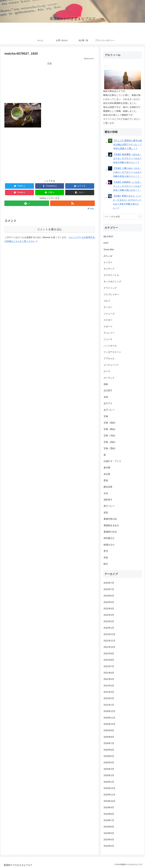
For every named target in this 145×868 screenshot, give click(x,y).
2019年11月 (109, 795)
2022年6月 (109, 596)
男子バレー (109, 506)
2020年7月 (109, 743)
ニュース (108, 339)
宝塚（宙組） (110, 423)
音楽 (106, 558)
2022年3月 (109, 615)
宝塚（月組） (110, 436)
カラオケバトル (111, 275)
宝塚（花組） (110, 442)
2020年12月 (109, 711)
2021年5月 (109, 679)
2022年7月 (109, 589)
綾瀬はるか (109, 545)
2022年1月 (109, 628)
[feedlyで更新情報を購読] (27, 203)
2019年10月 (109, 801)
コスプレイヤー (111, 294)
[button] (80, 192)
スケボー (108, 320)
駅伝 (106, 564)
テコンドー (109, 333)
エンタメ (108, 262)
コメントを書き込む (50, 229)
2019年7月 (109, 820)
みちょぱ (108, 256)
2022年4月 (109, 609)
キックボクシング (112, 282)
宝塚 (106, 416)
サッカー (108, 307)
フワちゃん (109, 358)
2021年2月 (109, 698)
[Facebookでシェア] (50, 186)
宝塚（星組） (110, 429)
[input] (123, 217)
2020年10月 (109, 724)
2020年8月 (109, 737)
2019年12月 (109, 788)
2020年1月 (109, 782)
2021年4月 (109, 686)
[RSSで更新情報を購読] (72, 203)
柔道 (106, 480)
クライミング (110, 288)
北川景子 (108, 391)
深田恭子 (108, 500)
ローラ (107, 371)
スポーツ (108, 327)
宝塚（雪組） (110, 448)
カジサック (109, 269)
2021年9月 (109, 654)
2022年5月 (109, 602)
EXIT (106, 243)
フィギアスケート (112, 352)
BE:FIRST (109, 237)
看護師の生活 (110, 532)
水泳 (106, 493)
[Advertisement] (50, 83)
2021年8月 (109, 660)
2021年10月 (109, 647)
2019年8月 (109, 814)
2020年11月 (109, 718)
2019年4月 (109, 840)
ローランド (109, 378)
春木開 (107, 468)
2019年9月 (109, 807)
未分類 (107, 474)
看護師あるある (111, 525)
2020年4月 (109, 763)
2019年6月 (109, 827)
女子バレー (109, 410)
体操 (106, 384)
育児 (106, 551)
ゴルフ (107, 301)
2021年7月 (109, 666)
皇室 (106, 513)
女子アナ (108, 403)
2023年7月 (109, 583)
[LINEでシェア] (50, 192)
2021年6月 (109, 673)
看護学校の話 (110, 519)
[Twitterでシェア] (19, 186)
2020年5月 (109, 756)
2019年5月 (109, 833)
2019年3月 (109, 846)
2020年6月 (109, 750)
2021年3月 (109, 692)
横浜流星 (108, 487)
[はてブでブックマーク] (80, 186)
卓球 (106, 397)
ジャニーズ (109, 314)
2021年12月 (109, 634)
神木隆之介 (109, 538)
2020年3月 (109, 769)
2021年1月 (109, 705)
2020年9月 (109, 730)
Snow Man (109, 249)
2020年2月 (109, 775)
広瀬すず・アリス (112, 461)
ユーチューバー (111, 365)
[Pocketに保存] (19, 192)
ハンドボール (110, 346)
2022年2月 (109, 621)
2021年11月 (109, 641)
